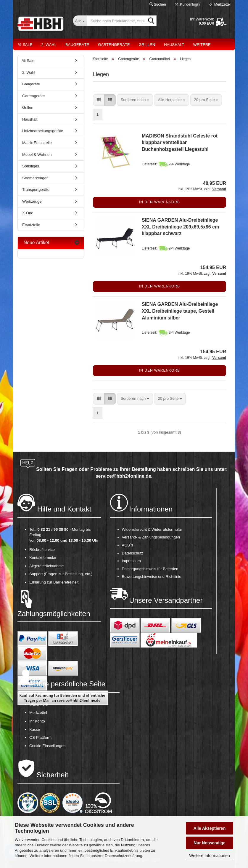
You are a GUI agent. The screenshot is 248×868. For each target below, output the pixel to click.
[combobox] (135, 100)
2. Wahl (49, 45)
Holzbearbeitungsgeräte (43, 131)
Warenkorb (39, 704)
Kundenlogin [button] (187, 4)
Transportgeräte (36, 190)
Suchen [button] (158, 4)
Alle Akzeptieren (210, 828)
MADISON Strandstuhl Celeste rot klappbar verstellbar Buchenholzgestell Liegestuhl (180, 143)
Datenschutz (133, 553)
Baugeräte (77, 45)
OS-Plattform (40, 737)
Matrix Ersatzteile (37, 143)
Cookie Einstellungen (47, 746)
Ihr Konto (37, 721)
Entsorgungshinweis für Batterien (150, 569)
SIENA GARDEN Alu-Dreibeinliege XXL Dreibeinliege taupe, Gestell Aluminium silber (180, 311)
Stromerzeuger (35, 178)
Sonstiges (31, 166)
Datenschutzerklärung (123, 856)
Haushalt (174, 45)
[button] (99, 100)
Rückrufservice (42, 550)
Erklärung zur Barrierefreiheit (54, 582)
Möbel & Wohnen (37, 155)
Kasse (35, 729)
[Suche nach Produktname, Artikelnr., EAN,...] (80, 21)
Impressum (131, 561)
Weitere (202, 45)
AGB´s (128, 545)
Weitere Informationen (209, 856)
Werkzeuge (32, 201)
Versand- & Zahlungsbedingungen (151, 537)
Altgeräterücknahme (46, 566)
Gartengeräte (114, 45)
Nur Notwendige (209, 843)
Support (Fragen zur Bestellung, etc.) (61, 574)
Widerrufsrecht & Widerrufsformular (152, 529)
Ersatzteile (31, 225)
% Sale (25, 45)
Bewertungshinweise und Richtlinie (152, 577)
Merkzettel (220, 4)
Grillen (147, 45)
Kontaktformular (43, 558)
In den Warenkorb (160, 202)
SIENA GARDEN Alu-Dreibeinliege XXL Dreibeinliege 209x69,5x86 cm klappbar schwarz (180, 227)
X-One (28, 213)
